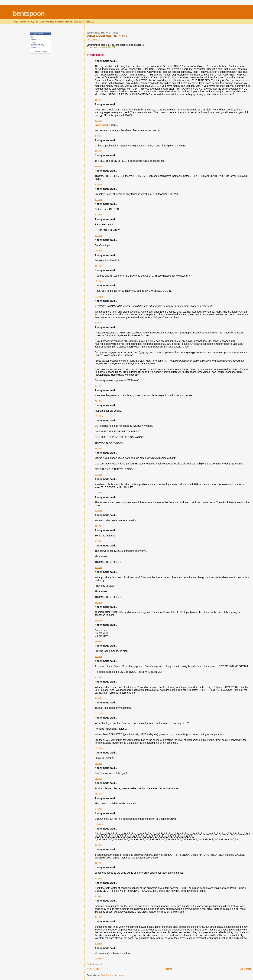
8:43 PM (98, 136)
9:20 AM (98, 698)
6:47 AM (98, 657)
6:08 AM (98, 251)
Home (169, 969)
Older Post (245, 969)
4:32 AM (98, 215)
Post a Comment (94, 964)
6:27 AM (98, 541)
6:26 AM (98, 511)
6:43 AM (98, 602)
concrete (35, 47)
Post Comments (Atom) (113, 975)
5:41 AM (98, 448)
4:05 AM (98, 151)
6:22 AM (98, 475)
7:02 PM (98, 401)
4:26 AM (98, 184)
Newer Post (93, 969)
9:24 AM (98, 266)
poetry (34, 45)
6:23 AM (98, 493)
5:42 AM (98, 809)
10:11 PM (99, 416)
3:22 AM (98, 917)
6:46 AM (98, 641)
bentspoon (29, 13)
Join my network (41, 52)
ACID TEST (93, 40)
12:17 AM (99, 748)
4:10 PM (98, 323)
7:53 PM (98, 763)
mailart (40, 45)
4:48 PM (98, 121)
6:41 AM (98, 568)
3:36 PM (98, 845)
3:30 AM (98, 944)
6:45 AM (98, 620)
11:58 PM (99, 824)
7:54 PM (98, 779)
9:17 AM (98, 677)
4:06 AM (98, 166)
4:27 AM (98, 199)
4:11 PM (98, 386)
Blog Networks (37, 34)
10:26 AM (99, 296)
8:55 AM (98, 878)
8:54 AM (98, 863)
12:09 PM (99, 959)
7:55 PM (98, 794)
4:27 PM (98, 100)
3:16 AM (98, 896)
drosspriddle (102, 125)
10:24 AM (99, 281)
